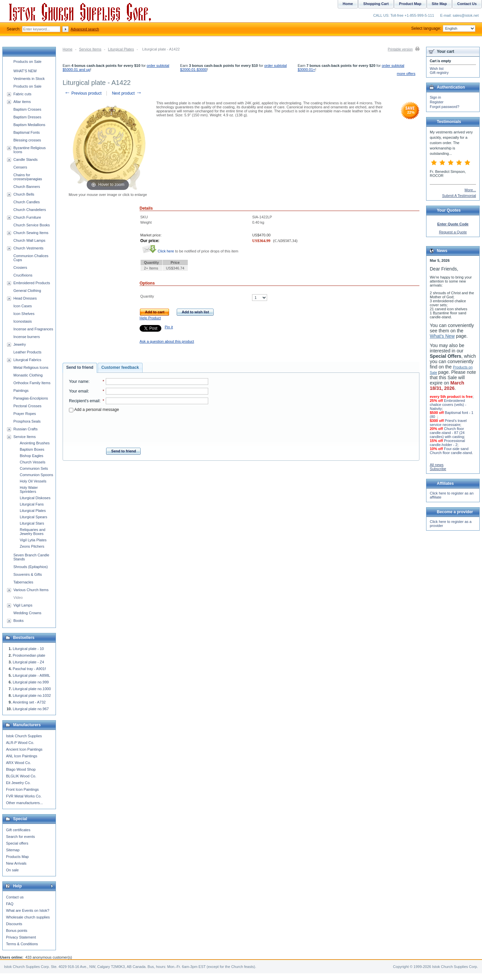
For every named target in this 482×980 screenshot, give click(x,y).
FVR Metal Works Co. (24, 796)
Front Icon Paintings (22, 789)
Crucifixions (23, 275)
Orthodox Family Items (32, 383)
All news (437, 465)
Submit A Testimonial (459, 196)
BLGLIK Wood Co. (21, 776)
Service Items (90, 49)
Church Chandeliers (30, 210)
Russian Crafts (25, 429)
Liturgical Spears (33, 517)
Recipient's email (84, 401)
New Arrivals (16, 863)
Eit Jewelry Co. (18, 783)
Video (18, 597)
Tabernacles (23, 582)
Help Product (150, 318)
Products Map (17, 857)
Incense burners (27, 337)
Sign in (435, 97)
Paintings (21, 391)
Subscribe (438, 469)
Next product (127, 93)
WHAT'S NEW (25, 71)
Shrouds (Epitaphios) (31, 567)
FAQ (10, 904)
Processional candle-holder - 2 (447, 443)
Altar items (22, 102)
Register (437, 102)
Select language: (443, 28)
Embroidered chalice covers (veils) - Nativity (448, 405)
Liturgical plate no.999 (31, 682)
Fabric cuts (22, 94)
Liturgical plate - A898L (31, 675)
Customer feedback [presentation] (120, 367)
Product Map (410, 4)
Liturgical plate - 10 (28, 649)
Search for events (20, 837)
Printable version (400, 49)
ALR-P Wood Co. (20, 743)
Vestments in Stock (29, 79)
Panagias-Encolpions (31, 398)
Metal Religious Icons (31, 367)
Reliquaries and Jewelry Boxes (32, 532)
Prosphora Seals (27, 421)
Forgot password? (445, 107)
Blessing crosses (27, 140)
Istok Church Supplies (24, 736)
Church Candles (27, 202)
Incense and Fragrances (33, 329)
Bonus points (17, 931)
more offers (406, 74)
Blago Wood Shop (21, 769)
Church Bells (24, 194)
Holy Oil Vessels (33, 481)
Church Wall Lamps (29, 240)
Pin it (169, 327)
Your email (78, 391)
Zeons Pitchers (32, 546)
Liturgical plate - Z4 (28, 662)
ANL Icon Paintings (22, 756)
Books (19, 621)
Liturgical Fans (32, 504)
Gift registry (439, 73)
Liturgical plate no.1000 (32, 689)
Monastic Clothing (28, 375)
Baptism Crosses (27, 109)
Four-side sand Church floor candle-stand (451, 451)
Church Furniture (27, 217)
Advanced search (85, 29)
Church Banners (27, 187)
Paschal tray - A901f (29, 669)
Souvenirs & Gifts (28, 574)
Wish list (437, 69)
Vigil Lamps (23, 605)
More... (470, 190)
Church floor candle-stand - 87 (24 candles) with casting (447, 433)
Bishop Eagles (31, 456)
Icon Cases (23, 306)
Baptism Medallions (29, 125)
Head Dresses (25, 298)
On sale (12, 870)
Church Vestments (28, 248)
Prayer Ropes (25, 414)
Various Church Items (31, 590)
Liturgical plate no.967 (31, 709)
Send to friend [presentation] (80, 367)
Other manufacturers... (24, 803)
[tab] (80, 368)
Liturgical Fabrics (27, 360)
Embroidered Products (32, 283)
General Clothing (27, 291)
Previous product (83, 93)
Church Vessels (32, 462)
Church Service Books (32, 225)
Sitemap (13, 850)
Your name (79, 382)
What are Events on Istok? (28, 910)
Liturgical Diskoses (35, 498)
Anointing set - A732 (29, 702)
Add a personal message (94, 410)
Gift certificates (18, 830)
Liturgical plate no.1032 (32, 695)
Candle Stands (25, 159)
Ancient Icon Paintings (24, 749)
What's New (442, 336)
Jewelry (20, 344)
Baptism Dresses (27, 117)
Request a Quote (453, 232)
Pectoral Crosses (27, 406)
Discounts (14, 924)
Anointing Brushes (35, 443)
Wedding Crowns (27, 613)
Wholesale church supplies (28, 917)
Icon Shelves (24, 314)
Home (67, 49)
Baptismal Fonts (27, 132)
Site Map (439, 4)
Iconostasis (23, 321)
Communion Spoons (36, 475)
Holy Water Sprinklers (29, 489)
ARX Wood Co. (18, 763)
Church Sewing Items (31, 233)
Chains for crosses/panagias (28, 177)
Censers (20, 167)
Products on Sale (27, 62)
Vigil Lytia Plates (33, 540)
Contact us (15, 897)
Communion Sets (34, 468)
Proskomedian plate (29, 655)
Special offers (17, 843)
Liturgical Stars (32, 523)
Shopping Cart (376, 4)
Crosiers (20, 267)
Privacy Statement (21, 937)
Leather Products (27, 352)
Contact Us (467, 4)
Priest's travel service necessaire (448, 423)
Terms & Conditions (22, 944)
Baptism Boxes (32, 449)
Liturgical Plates (121, 49)
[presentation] (139, 428)
